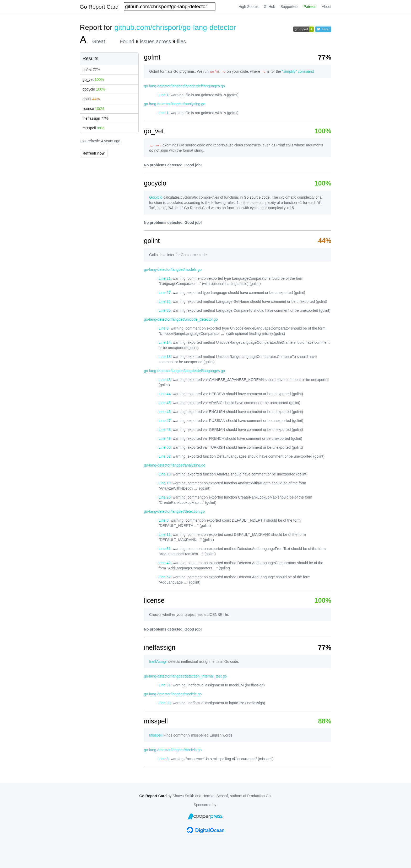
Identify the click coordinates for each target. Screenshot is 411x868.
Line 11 (165, 534)
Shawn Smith (183, 796)
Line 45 (165, 403)
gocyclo (94, 89)
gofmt (91, 70)
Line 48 (165, 430)
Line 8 (164, 328)
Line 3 (164, 759)
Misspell (156, 735)
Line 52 (165, 456)
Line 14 (165, 342)
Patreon (310, 7)
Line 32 (165, 301)
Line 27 (165, 293)
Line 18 (165, 357)
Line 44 (165, 394)
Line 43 (165, 380)
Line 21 (165, 278)
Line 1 (164, 95)
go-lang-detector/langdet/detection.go (174, 511)
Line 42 (165, 563)
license (93, 109)
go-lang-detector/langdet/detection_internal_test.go (185, 676)
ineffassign (96, 118)
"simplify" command (298, 71)
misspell (93, 128)
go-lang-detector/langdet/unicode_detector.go (181, 319)
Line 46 (165, 412)
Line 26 (165, 497)
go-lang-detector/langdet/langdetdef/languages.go (184, 86)
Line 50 (165, 447)
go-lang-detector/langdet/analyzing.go (175, 104)
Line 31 (165, 549)
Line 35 (165, 310)
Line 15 (165, 474)
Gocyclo (156, 197)
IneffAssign (158, 661)
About (326, 7)
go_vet (93, 80)
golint (91, 99)
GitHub (269, 7)
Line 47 (165, 421)
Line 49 (165, 438)
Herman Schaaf (215, 796)
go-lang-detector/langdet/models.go (173, 269)
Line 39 (165, 703)
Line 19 (165, 483)
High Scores (248, 7)
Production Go (259, 796)
